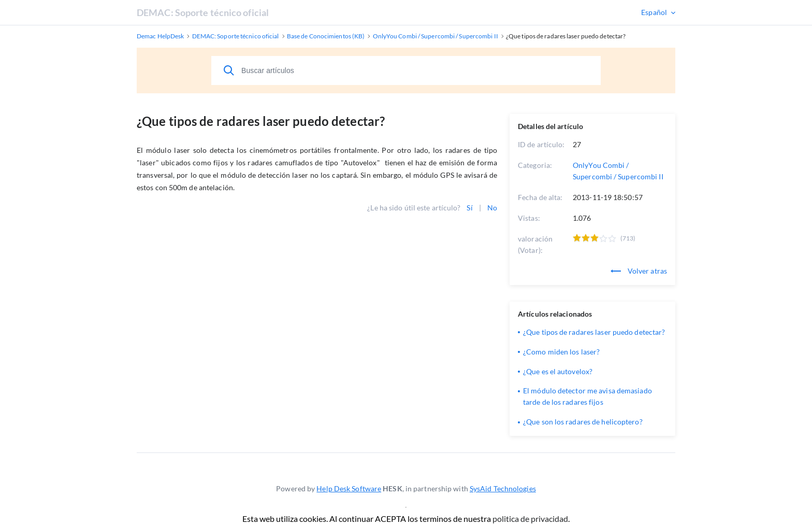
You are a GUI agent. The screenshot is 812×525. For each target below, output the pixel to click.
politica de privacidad (530, 519)
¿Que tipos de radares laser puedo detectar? (594, 332)
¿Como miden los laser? (561, 352)
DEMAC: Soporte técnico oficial (203, 12)
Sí (469, 208)
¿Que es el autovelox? (558, 371)
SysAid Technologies (503, 488)
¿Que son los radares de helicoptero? (583, 422)
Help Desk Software (349, 488)
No (492, 208)
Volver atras (639, 271)
